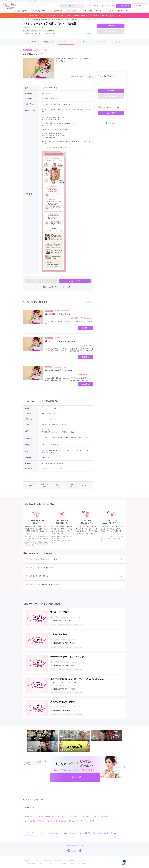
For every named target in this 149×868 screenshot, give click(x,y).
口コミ (83, 42)
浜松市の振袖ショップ (59, 19)
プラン (66, 42)
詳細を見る (85, 328)
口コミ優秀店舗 (103, 816)
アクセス (118, 42)
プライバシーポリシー (53, 863)
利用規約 (41, 863)
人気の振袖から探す (38, 11)
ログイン (140, 6)
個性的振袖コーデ (65, 821)
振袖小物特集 (90, 821)
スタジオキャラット (48, 419)
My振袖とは (38, 861)
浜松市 (49, 424)
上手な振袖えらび (78, 821)
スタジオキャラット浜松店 (90, 19)
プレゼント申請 (92, 6)
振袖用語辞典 (59, 861)
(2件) (41, 28)
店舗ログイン (73, 863)
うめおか (99, 833)
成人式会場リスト (31, 863)
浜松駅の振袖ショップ (76, 19)
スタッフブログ (48, 861)
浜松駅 (59, 424)
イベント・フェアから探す (104, 11)
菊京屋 (106, 833)
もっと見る (88, 302)
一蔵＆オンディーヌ (75, 833)
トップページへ (145, 1)
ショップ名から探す (86, 11)
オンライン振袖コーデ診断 (87, 816)
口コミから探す (71, 11)
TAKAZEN (64, 833)
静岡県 (44, 424)
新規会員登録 (124, 6)
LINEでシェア (111, 123)
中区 (68, 19)
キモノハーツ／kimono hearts (49, 833)
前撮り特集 (29, 816)
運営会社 (64, 863)
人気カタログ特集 (71, 816)
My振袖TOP (29, 861)
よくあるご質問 (108, 6)
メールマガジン (81, 861)
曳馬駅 (64, 424)
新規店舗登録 (83, 863)
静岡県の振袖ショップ (46, 19)
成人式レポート (52, 821)
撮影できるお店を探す (55, 11)
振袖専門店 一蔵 (89, 833)
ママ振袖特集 (38, 816)
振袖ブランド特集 (58, 816)
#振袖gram (113, 833)
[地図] (72, 432)
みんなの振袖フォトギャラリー (35, 821)
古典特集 (47, 816)
